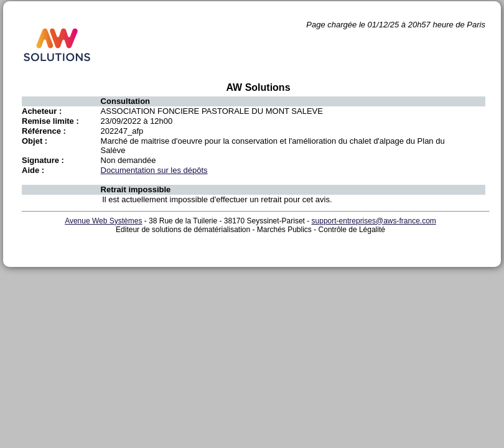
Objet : (35, 141)
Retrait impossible (136, 189)
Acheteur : (42, 111)
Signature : (43, 160)
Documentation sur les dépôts (154, 170)
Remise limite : (50, 121)
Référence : (44, 131)
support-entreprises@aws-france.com (374, 221)
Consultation (125, 101)
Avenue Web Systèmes (103, 221)
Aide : (33, 170)
